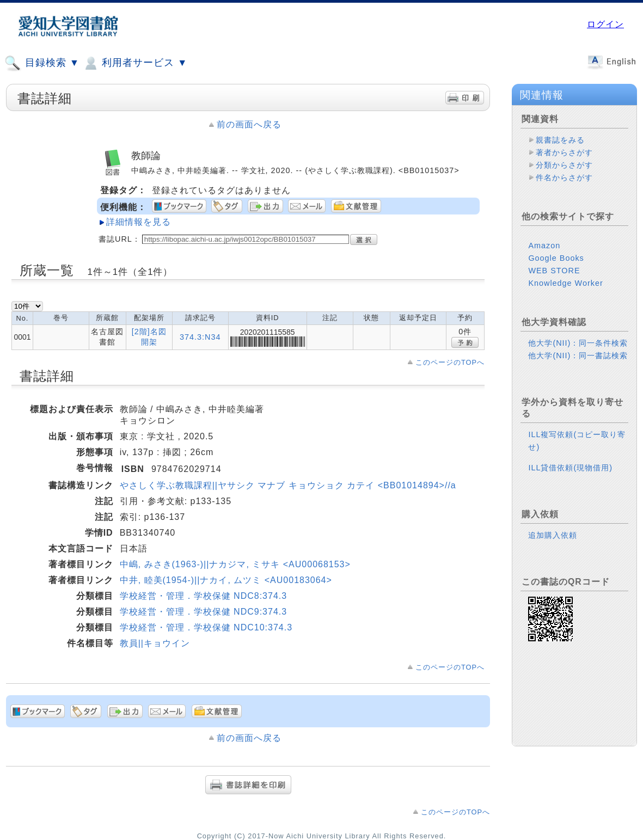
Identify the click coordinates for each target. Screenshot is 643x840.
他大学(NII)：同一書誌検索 (578, 355)
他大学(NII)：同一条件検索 (578, 343)
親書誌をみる (560, 140)
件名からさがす (564, 177)
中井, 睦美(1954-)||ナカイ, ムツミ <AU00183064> (226, 580)
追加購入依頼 (553, 535)
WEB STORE (554, 271)
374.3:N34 (200, 337)
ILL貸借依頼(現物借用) (570, 468)
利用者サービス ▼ (135, 63)
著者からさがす (564, 152)
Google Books (556, 258)
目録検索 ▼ (42, 63)
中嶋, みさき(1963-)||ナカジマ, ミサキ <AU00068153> (235, 564)
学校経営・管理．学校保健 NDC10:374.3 (206, 627)
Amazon (544, 246)
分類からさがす (564, 165)
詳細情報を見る (139, 222)
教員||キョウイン (155, 643)
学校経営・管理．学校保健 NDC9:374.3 (204, 612)
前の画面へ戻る (249, 124)
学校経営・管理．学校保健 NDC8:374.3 (204, 596)
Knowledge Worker (565, 283)
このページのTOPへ (450, 362)
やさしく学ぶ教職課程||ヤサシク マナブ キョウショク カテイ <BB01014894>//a (288, 485)
